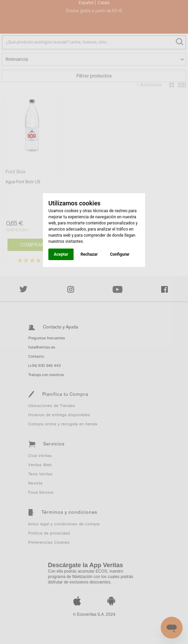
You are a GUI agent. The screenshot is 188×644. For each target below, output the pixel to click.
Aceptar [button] (61, 254)
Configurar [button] (120, 254)
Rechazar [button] (89, 254)
